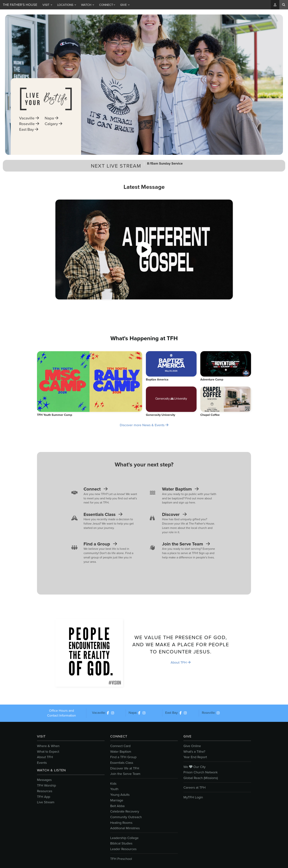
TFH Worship (46, 785)
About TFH (181, 662)
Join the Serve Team (125, 774)
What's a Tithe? (194, 752)
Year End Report (195, 757)
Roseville (29, 130)
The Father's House (20, 5)
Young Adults (120, 795)
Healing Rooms (121, 823)
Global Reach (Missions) (201, 778)
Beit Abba (117, 806)
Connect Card (120, 746)
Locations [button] (67, 5)
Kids (113, 784)
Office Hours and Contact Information (61, 713)
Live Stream (46, 802)
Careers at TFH (195, 788)
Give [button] (125, 5)
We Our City (195, 767)
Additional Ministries (125, 828)
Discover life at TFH (125, 768)
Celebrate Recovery (125, 811)
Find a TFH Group (123, 757)
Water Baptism (121, 752)
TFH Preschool (121, 859)
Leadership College (124, 838)
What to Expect (48, 752)
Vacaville (29, 124)
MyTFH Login (193, 797)
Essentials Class (122, 763)
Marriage (117, 800)
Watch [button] (88, 5)
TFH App (44, 797)
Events (42, 763)
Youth (114, 789)
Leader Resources (123, 849)
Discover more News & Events (144, 425)
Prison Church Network (201, 772)
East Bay (29, 135)
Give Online (192, 746)
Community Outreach (126, 817)
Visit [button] (47, 5)
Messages (44, 780)
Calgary (53, 130)
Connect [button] (107, 5)
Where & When (48, 746)
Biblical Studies (121, 843)
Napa (51, 124)
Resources (45, 791)
